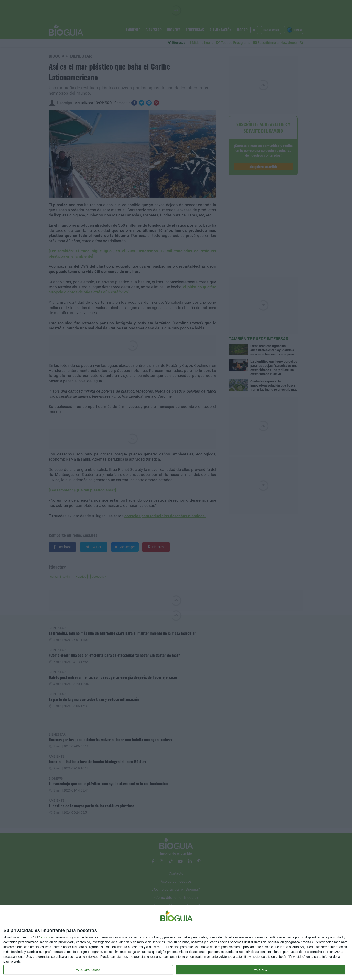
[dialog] (176, 943)
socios (45, 937)
